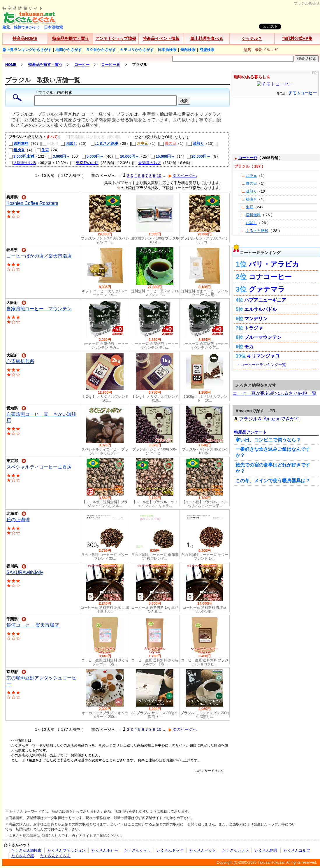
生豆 (43, 150)
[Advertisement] (117, 786)
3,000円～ (59, 156)
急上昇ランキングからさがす (27, 50)
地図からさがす (69, 50)
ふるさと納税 (104, 144)
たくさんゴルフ (297, 850)
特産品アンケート (250, 432)
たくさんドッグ (170, 850)
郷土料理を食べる (207, 38)
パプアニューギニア (265, 300)
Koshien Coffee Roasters (32, 203)
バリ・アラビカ (274, 264)
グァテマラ (267, 289)
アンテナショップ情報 (116, 38)
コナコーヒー (270, 277)
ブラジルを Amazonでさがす (266, 419)
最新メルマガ (266, 50)
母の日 (251, 183)
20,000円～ (198, 156)
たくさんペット (203, 850)
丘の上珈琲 (18, 520)
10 (159, 176)
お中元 (251, 176)
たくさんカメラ (235, 850)
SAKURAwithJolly (25, 572)
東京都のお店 (85, 163)
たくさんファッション (66, 850)
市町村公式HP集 (297, 38)
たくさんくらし (137, 850)
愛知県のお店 (147, 163)
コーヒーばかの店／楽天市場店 (39, 256)
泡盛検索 (207, 50)
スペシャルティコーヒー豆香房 (39, 467)
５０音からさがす (101, 50)
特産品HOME (25, 38)
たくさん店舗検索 (26, 850)
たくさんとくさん (55, 856)
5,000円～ (93, 156)
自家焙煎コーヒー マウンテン (39, 309)
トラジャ (254, 328)
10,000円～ (127, 156)
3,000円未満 (21, 156)
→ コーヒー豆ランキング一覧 (261, 365)
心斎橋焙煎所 (20, 361)
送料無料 (19, 144)
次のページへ (183, 176)
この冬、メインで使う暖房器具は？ (273, 481)
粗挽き (17, 150)
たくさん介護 (23, 856)
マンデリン (256, 319)
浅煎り (196, 144)
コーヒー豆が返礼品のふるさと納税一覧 (275, 393)
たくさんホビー (105, 850)
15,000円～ (163, 156)
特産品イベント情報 (161, 38)
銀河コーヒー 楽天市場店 (33, 625)
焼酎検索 (188, 50)
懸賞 (247, 50)
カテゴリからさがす (137, 50)
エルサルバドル (261, 309)
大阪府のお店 (22, 163)
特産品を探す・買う (71, 38)
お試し (69, 144)
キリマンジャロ (263, 356)
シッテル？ (252, 38)
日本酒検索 (167, 50)
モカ (249, 347)
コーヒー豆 (248, 158)
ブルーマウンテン (263, 337)
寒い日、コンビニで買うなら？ (268, 440)
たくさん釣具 (266, 850)
